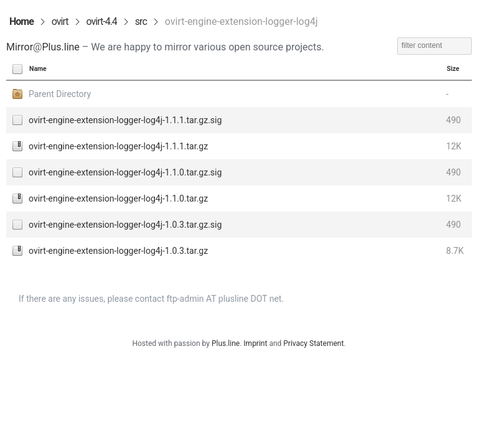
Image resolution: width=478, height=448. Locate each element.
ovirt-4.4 (102, 21)
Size (453, 69)
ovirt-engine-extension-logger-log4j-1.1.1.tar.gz (118, 146)
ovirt (60, 21)
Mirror (20, 47)
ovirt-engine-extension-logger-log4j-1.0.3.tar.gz (118, 251)
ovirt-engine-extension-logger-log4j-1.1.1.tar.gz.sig (125, 120)
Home (21, 21)
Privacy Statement (313, 343)
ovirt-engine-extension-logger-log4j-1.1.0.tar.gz (118, 198)
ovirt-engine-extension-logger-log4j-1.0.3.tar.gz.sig (125, 225)
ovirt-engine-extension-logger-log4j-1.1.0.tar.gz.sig (125, 172)
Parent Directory (60, 94)
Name (38, 69)
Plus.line (60, 47)
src (141, 21)
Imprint (255, 343)
